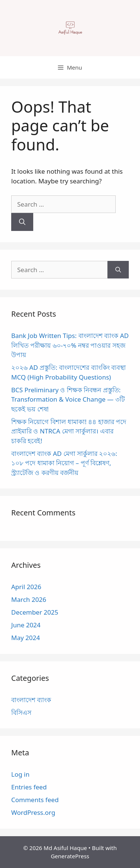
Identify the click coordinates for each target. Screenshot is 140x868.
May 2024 (26, 638)
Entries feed (29, 787)
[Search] (22, 222)
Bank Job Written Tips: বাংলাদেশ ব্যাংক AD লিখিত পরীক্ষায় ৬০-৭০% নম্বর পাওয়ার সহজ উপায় (70, 345)
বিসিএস (21, 712)
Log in (20, 774)
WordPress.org (33, 812)
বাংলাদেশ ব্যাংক (31, 700)
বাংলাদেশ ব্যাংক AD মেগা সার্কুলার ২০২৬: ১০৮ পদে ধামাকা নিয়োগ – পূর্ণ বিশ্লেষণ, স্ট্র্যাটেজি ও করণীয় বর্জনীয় (64, 463)
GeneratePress (70, 856)
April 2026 (26, 587)
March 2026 (29, 599)
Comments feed (35, 800)
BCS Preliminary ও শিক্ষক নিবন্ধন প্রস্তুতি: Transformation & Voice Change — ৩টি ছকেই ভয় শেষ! (68, 399)
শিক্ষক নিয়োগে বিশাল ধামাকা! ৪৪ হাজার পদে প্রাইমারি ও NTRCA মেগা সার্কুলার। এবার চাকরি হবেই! (69, 431)
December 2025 (35, 612)
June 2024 (26, 625)
